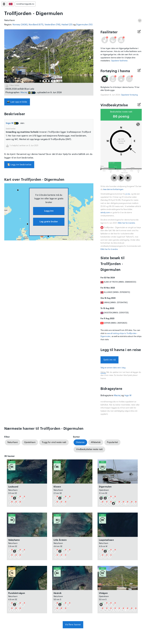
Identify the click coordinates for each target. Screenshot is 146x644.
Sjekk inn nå (109, 360)
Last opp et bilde (17, 102)
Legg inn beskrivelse (19, 165)
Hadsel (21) (67, 25)
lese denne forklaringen (113, 189)
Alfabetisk (96, 442)
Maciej (24, 92)
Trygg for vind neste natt (54, 442)
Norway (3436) (20, 25)
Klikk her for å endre (126, 223)
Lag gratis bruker (49, 222)
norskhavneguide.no (25, 4)
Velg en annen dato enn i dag (113, 368)
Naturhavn (13, 442)
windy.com (105, 213)
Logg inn (49, 211)
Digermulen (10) (84, 25)
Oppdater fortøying (129, 95)
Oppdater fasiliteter (119, 61)
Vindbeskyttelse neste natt (89, 449)
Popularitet (112, 442)
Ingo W (10, 123)
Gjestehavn (30, 442)
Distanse (80, 442)
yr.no (128, 194)
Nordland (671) (36, 25)
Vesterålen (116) (52, 25)
